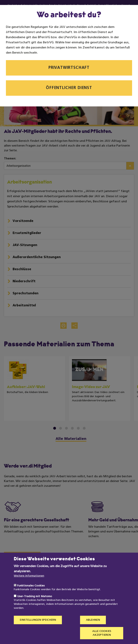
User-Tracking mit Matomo (35, 606)
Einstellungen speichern (38, 629)
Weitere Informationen (29, 585)
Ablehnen (93, 629)
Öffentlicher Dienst (69, 88)
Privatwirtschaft (69, 68)
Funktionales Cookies (31, 595)
